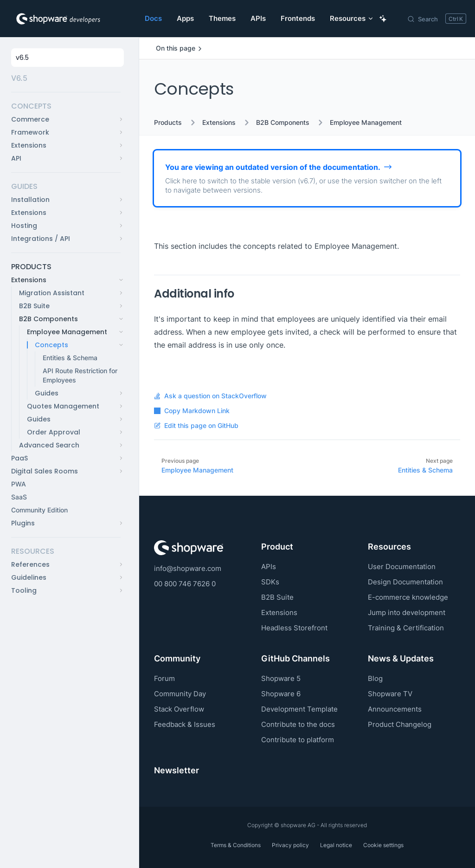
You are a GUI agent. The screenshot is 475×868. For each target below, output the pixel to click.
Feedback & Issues (185, 724)
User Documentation (402, 567)
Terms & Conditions (236, 845)
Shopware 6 (281, 694)
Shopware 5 (281, 678)
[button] (66, 106)
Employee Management (366, 123)
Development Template (299, 709)
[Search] (436, 19)
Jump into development (407, 612)
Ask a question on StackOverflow (210, 396)
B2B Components (283, 123)
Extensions (219, 123)
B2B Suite (277, 597)
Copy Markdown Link (192, 411)
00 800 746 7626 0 (185, 584)
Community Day (180, 694)
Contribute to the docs (298, 724)
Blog (375, 678)
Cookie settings (383, 845)
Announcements (395, 709)
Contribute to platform (298, 740)
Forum (164, 678)
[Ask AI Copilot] (383, 19)
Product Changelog (400, 724)
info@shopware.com (188, 568)
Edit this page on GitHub (196, 426)
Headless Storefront (294, 628)
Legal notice (336, 845)
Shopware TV (390, 694)
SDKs (270, 582)
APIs (269, 567)
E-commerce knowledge (408, 597)
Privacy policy (290, 845)
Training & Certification (406, 628)
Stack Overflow (179, 709)
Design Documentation (405, 582)
